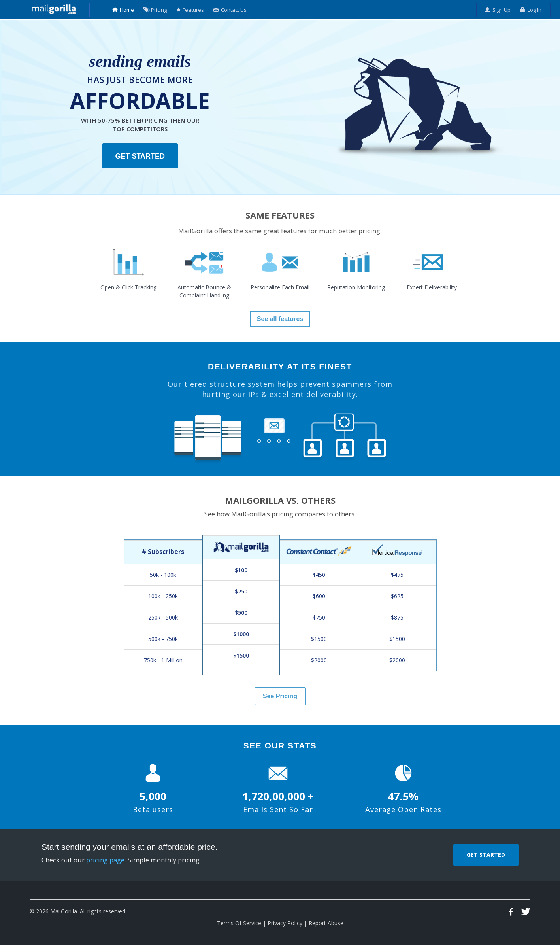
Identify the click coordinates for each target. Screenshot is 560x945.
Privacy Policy (285, 923)
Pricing (155, 10)
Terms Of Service (239, 923)
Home (123, 10)
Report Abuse (326, 923)
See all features (280, 319)
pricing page (105, 860)
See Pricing (280, 696)
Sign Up (498, 10)
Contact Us (230, 10)
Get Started (140, 156)
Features (190, 10)
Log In (531, 10)
